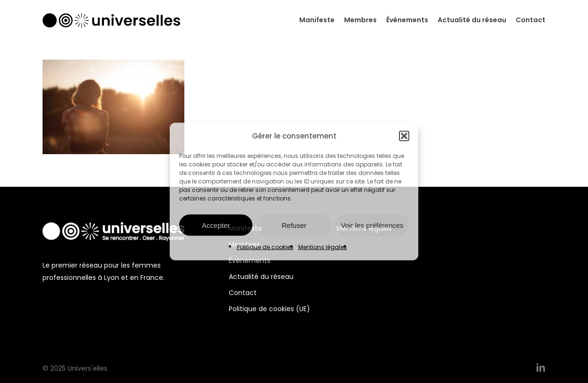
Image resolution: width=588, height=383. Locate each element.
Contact (243, 293)
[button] (404, 136)
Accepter (216, 225)
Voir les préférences (372, 225)
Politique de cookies (265, 247)
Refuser (294, 225)
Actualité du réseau (261, 277)
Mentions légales (323, 247)
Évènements (250, 261)
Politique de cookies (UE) (269, 309)
